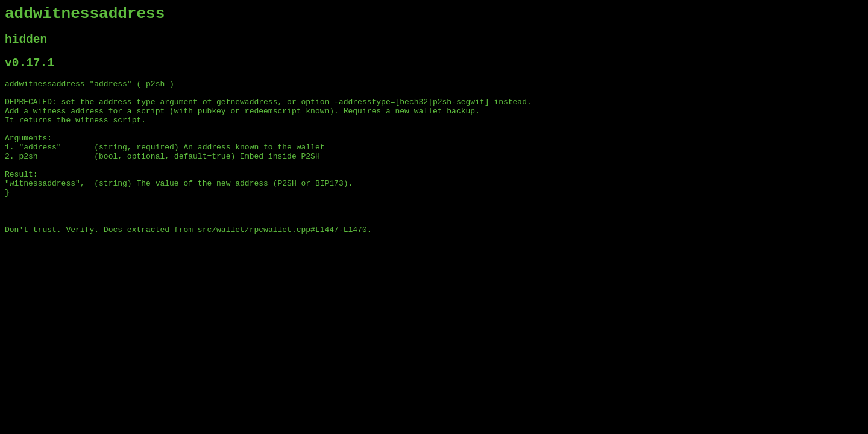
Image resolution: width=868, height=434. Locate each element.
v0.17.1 (30, 71)
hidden (26, 45)
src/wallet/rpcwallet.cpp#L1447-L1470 (282, 266)
